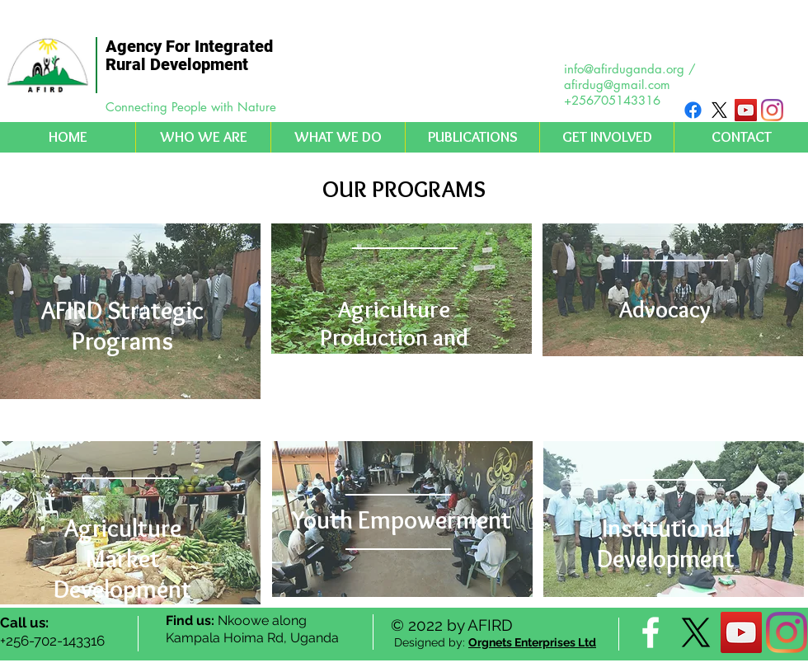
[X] (719, 110)
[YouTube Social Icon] (746, 110)
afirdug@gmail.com (617, 85)
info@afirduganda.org (624, 69)
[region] (130, 311)
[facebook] (651, 632)
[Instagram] (772, 110)
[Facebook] (693, 110)
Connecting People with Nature (191, 107)
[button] (203, 137)
